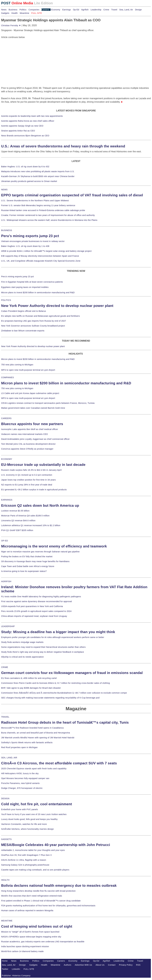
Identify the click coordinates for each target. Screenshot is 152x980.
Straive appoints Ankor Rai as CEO (18, 131)
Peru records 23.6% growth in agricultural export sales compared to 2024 (36, 611)
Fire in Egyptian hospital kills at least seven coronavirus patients (32, 282)
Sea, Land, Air (126, 10)
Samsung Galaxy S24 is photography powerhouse (25, 865)
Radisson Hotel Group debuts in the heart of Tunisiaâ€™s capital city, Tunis (65, 722)
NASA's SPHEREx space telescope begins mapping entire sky (31, 937)
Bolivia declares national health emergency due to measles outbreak (59, 885)
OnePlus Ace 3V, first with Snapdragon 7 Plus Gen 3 (26, 855)
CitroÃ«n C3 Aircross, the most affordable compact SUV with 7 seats (59, 763)
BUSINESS (7, 230)
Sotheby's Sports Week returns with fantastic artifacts (27, 742)
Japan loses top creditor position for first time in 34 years (28, 480)
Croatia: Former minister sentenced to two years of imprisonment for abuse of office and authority (48, 215)
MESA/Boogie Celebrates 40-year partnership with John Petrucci (56, 845)
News (4, 10)
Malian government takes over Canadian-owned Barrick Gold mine (33, 408)
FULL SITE (29, 969)
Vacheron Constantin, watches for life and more (24, 824)
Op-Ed (76, 10)
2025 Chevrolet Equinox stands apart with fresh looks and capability (34, 769)
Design (138, 10)
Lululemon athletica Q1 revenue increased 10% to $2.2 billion (31, 525)
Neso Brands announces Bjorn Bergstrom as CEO (25, 136)
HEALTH (5, 880)
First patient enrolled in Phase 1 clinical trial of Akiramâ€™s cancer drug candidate (41, 901)
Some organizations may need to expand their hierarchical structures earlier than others (43, 647)
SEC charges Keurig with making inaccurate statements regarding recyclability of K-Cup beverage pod (50, 698)
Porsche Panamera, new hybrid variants (20, 783)
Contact (112, 965)
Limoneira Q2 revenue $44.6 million (18, 521)
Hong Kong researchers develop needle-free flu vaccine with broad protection (38, 891)
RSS (138, 965)
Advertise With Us (83, 965)
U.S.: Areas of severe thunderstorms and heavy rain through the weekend (63, 146)
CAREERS (6, 418)
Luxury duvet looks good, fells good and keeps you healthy (29, 819)
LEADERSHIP (8, 626)
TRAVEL (5, 717)
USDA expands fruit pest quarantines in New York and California (32, 606)
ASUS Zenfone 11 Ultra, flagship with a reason (24, 860)
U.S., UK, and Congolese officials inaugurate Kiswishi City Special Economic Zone (41, 261)
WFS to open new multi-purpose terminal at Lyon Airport (28, 370)
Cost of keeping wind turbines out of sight (37, 926)
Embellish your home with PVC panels (20, 809)
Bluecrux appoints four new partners (32, 424)
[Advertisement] (23, 57)
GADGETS (6, 839)
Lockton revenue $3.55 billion (15, 511)
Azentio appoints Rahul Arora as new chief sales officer (28, 121)
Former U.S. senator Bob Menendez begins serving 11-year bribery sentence (38, 205)
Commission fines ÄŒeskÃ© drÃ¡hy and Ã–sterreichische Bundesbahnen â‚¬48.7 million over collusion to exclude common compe (64, 693)
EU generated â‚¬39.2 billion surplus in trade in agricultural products (34, 490)
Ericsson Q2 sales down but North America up (40, 505)
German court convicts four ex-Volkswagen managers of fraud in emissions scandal (72, 673)
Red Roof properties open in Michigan (19, 747)
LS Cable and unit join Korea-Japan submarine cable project (30, 393)
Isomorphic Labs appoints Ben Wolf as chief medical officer (30, 429)
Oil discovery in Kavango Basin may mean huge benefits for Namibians (35, 561)
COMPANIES (7, 377)
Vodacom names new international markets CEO (24, 434)
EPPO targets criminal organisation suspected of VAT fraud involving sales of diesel (72, 195)
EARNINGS (7, 500)
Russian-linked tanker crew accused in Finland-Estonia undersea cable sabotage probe (43, 210)
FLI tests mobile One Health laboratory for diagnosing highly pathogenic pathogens (41, 597)
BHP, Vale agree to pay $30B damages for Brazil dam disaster (31, 688)
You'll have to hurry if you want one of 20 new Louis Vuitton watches (34, 814)
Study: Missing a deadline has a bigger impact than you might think (58, 632)
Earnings (66, 10)
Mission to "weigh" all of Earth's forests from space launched (30, 932)
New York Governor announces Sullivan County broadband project (33, 326)
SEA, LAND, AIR (9, 758)
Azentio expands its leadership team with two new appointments (32, 116)
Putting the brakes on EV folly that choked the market (27, 557)
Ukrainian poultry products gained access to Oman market (29, 181)
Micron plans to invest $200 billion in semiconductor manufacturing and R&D (38, 293)
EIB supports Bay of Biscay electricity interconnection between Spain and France (40, 256)
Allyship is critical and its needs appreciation (22, 657)
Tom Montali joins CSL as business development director (28, 444)
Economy (56, 10)
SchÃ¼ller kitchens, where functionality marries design (27, 829)
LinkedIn (16, 969)
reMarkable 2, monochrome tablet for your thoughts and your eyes (33, 850)
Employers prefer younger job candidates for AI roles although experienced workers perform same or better (53, 637)
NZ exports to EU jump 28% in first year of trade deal (27, 485)
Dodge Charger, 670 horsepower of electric (22, 788)
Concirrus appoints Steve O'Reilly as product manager (27, 449)
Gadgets (5, 13)
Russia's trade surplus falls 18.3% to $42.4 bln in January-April (31, 470)
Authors (68, 965)
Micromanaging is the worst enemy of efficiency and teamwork (54, 546)
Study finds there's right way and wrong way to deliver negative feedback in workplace (43, 652)
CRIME (5, 667)
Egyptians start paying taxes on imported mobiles (25, 287)
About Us (100, 965)
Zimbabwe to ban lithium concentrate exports (23, 331)
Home (5, 961)
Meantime (24, 13)
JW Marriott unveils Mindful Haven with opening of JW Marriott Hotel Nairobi (38, 738)
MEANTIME (7, 921)
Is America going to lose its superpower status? (24, 571)
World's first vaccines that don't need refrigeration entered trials (32, 896)
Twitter (5, 969)
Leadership (96, 10)
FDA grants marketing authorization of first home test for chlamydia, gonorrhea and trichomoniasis (48, 906)
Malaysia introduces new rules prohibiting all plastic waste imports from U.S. (38, 171)
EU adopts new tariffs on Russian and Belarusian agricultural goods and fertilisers (40, 316)
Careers (45, 10)
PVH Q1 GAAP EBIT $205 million (17, 530)
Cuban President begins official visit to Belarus (24, 311)
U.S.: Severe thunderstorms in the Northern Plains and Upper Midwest (35, 201)
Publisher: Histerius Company (16, 976)
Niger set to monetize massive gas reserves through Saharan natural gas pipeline (40, 552)
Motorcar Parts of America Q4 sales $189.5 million (25, 516)
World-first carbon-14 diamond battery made (22, 951)
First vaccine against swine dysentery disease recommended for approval (36, 601)
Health (15, 13)
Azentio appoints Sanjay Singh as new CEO (22, 126)
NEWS (4, 190)
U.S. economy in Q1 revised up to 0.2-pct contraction (27, 475)
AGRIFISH (6, 581)
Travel (114, 10)
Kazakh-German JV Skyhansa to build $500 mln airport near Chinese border (38, 176)
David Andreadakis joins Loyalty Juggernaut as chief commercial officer (35, 439)
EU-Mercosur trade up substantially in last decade (43, 465)
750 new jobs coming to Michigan (17, 365)
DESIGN (5, 798)
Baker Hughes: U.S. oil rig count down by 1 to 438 (25, 246)
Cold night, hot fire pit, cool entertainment (37, 804)
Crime (106, 10)
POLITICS (6, 300)
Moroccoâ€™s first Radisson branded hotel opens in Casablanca (32, 728)
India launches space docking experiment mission (25, 946)
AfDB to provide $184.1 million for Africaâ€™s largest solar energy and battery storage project (46, 251)
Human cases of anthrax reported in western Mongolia (27, 910)
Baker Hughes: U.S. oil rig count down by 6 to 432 (25, 167)
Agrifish (85, 10)
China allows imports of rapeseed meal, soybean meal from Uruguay (34, 616)
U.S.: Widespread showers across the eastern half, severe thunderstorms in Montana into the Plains (49, 220)
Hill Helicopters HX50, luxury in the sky (20, 773)
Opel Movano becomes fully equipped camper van (25, 778)
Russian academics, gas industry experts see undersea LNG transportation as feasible (43, 942)
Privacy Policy (126, 965)
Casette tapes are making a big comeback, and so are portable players (35, 870)
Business (13, 10)
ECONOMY (7, 459)
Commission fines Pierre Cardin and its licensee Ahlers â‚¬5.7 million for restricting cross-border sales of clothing (55, 683)
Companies (34, 10)
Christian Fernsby (11, 25)
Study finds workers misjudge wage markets (22, 642)
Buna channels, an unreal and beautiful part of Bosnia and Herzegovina (36, 733)
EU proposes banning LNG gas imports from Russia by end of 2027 (34, 321)
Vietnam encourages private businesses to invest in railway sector (33, 241)
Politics (23, 10)
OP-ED (5, 541)
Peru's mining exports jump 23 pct (30, 236)
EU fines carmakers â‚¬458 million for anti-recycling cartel (29, 678)
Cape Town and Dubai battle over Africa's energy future (28, 566)
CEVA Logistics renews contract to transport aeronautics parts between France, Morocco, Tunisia (48, 403)
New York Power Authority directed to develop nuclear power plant (57, 306)
